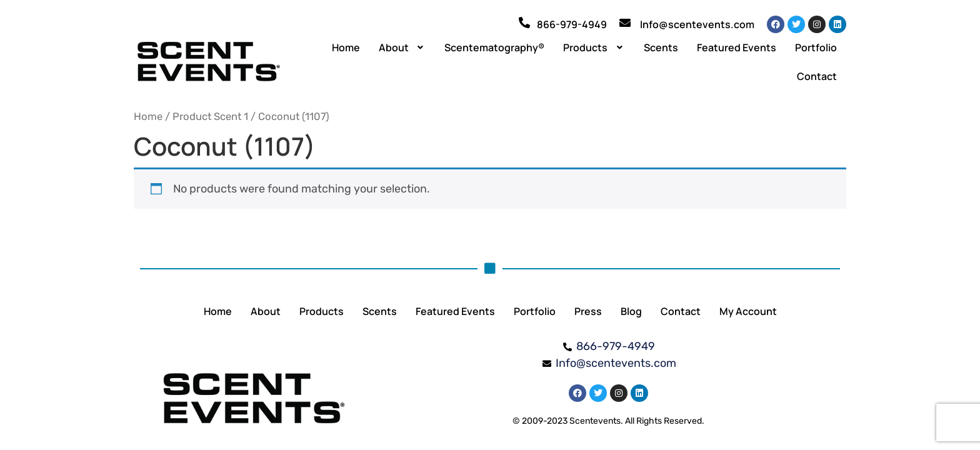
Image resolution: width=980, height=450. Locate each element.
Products (594, 47)
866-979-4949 (572, 24)
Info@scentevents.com (697, 24)
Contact (817, 76)
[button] (402, 47)
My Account (748, 311)
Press (588, 311)
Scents (661, 47)
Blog (631, 311)
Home (346, 47)
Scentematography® (494, 47)
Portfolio (816, 47)
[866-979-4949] (524, 22)
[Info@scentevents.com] (625, 22)
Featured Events (737, 47)
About (402, 47)
